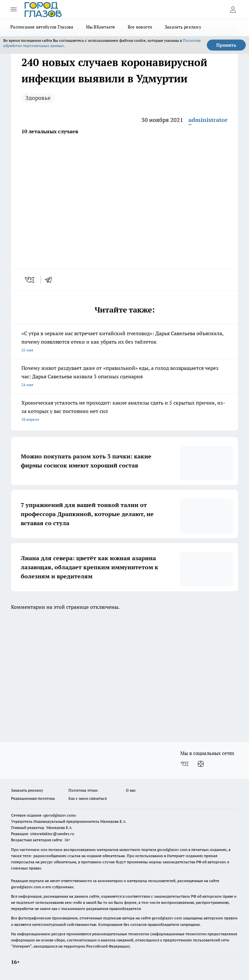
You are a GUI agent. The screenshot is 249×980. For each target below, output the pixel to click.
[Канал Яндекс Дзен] (201, 764)
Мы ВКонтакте (101, 27)
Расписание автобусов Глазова (42, 27)
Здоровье (38, 98)
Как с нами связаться (88, 798)
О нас (131, 790)
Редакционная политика (33, 798)
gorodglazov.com (172, 850)
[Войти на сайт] (233, 9)
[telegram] (51, 280)
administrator (208, 120)
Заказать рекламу (183, 27)
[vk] (30, 280)
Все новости (140, 27)
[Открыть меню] (14, 9)
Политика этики (83, 790)
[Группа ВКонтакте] (184, 764)
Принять (226, 45)
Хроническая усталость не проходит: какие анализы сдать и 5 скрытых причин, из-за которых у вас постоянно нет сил (124, 412)
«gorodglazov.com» (59, 815)
